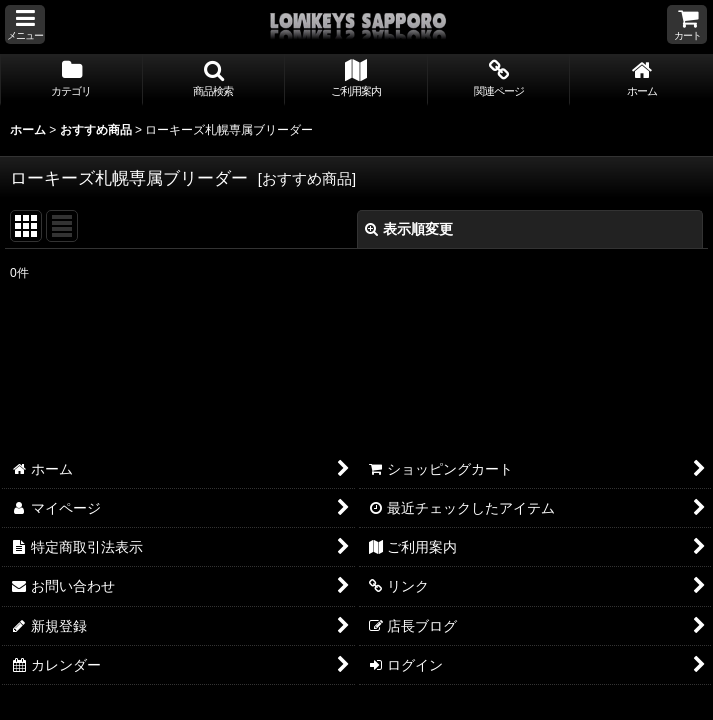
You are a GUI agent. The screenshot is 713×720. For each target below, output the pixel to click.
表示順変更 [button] (409, 229)
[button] (25, 24)
